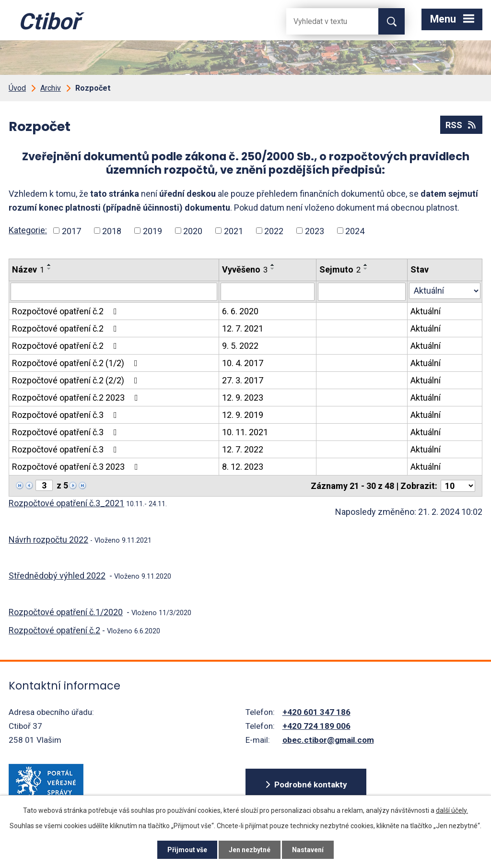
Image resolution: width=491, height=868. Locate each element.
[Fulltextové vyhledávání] (325, 21)
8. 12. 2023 (243, 467)
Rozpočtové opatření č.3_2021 (66, 503)
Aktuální (426, 311)
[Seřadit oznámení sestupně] (49, 269)
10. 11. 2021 (245, 432)
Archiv (51, 88)
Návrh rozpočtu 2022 (48, 540)
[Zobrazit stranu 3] (44, 485)
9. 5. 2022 (240, 346)
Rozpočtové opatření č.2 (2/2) (77, 380)
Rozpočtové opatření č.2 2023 (77, 398)
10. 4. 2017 (243, 363)
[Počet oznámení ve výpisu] (458, 486)
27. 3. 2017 (243, 380)
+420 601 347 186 (316, 712)
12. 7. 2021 (243, 328)
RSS (462, 125)
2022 (274, 231)
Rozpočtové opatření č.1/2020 (66, 612)
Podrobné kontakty (311, 785)
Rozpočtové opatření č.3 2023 (77, 467)
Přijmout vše (187, 850)
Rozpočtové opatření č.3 (66, 415)
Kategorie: (28, 230)
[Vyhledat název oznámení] (114, 292)
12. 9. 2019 (243, 415)
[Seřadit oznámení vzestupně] (49, 265)
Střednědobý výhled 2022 (57, 576)
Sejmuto (340, 269)
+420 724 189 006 (316, 726)
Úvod (17, 88)
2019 (152, 231)
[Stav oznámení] (445, 291)
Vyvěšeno (245, 269)
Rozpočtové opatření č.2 (66, 311)
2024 (355, 231)
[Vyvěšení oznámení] (268, 292)
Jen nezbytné (250, 850)
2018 (112, 231)
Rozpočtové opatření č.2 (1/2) (77, 363)
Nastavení (308, 850)
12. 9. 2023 (243, 398)
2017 (71, 231)
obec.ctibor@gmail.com (328, 740)
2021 (234, 231)
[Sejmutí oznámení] (362, 292)
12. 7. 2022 (243, 449)
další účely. (452, 810)
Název (28, 269)
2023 (315, 231)
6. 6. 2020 (240, 311)
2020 (193, 231)
